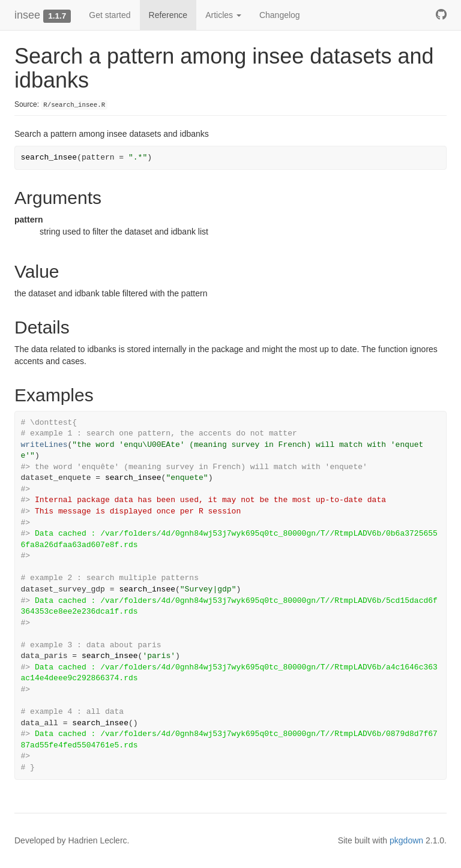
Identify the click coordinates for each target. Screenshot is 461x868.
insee (27, 15)
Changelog (280, 15)
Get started (110, 15)
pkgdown (406, 840)
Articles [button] (223, 15)
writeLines (44, 445)
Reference (168, 15)
